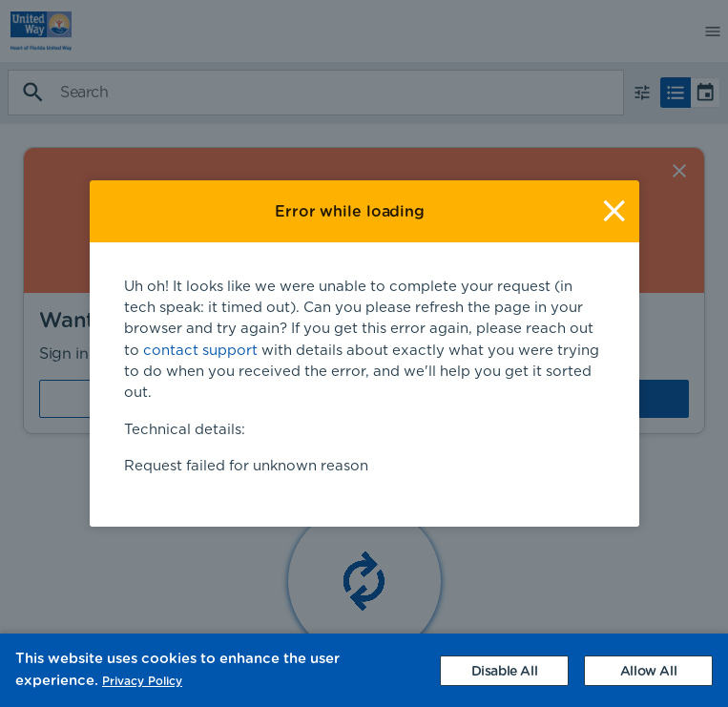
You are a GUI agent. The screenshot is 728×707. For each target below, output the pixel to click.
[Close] (614, 205)
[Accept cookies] (648, 671)
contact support (200, 344)
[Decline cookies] (504, 671)
